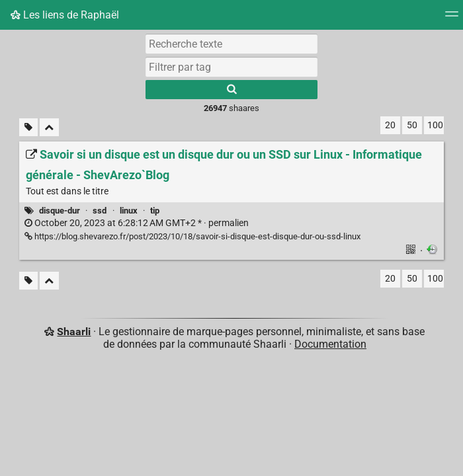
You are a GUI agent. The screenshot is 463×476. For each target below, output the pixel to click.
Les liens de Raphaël (65, 15)
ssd (100, 211)
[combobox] (232, 67)
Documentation (330, 344)
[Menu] (452, 18)
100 (435, 125)
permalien (137, 223)
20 (390, 125)
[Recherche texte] (232, 44)
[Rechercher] (232, 90)
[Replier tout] (49, 127)
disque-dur (60, 211)
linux (129, 211)
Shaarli (74, 332)
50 (412, 125)
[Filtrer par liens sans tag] (28, 127)
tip (155, 211)
